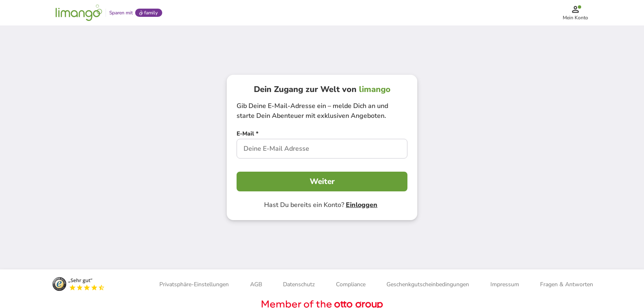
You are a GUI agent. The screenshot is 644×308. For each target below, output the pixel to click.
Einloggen (362, 206)
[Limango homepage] (78, 13)
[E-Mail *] (247, 136)
